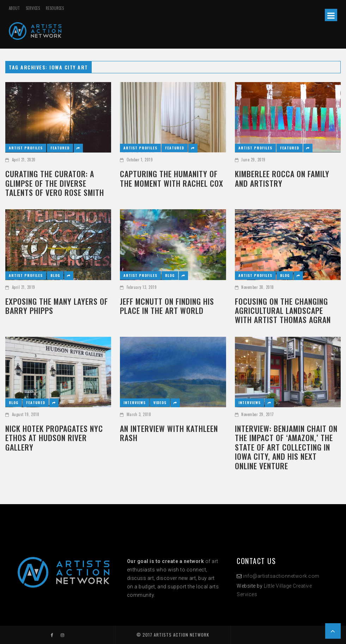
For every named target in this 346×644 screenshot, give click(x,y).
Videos (160, 402)
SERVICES (33, 8)
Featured (60, 148)
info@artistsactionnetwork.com (281, 576)
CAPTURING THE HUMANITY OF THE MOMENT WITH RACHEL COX (172, 178)
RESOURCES (55, 8)
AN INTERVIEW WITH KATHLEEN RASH (169, 433)
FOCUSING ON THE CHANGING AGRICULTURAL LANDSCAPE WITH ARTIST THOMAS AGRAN (283, 311)
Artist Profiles (26, 148)
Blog (55, 275)
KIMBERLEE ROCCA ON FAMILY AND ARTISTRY (282, 178)
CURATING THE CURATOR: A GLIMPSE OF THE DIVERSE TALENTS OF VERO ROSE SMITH (55, 183)
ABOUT (14, 8)
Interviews (135, 402)
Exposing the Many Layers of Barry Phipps (57, 306)
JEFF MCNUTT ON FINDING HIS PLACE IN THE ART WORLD (167, 306)
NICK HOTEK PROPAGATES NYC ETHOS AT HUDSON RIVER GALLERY (54, 438)
